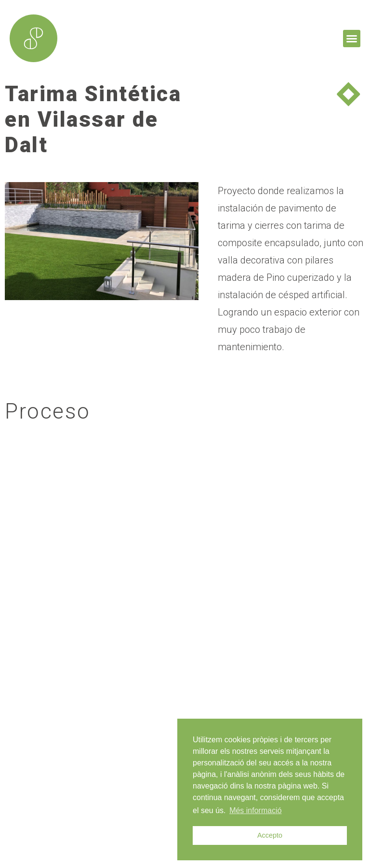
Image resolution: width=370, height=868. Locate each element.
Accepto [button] (270, 835)
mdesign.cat (49, 848)
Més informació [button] (255, 810)
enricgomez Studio (153, 848)
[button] (352, 39)
